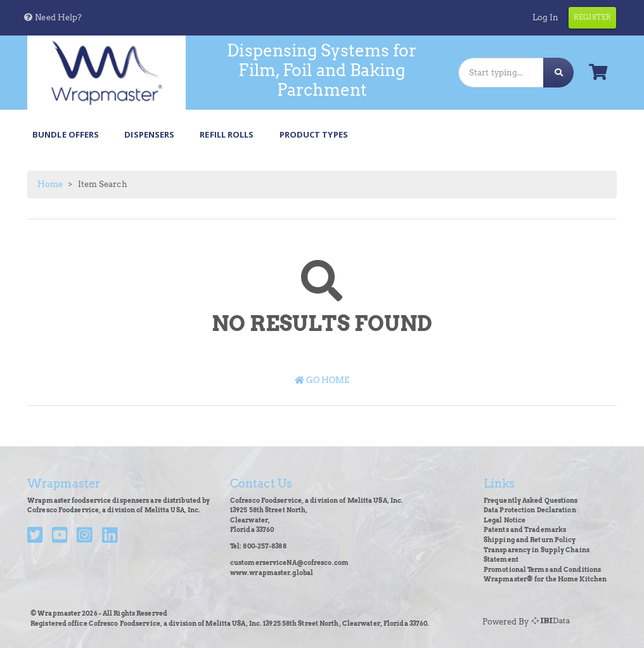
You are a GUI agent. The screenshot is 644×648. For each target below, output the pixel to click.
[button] (52, 18)
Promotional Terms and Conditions (542, 570)
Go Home (322, 380)
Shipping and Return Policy (530, 540)
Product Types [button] (314, 134)
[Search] (501, 73)
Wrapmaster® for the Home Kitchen (545, 579)
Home (50, 184)
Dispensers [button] (149, 134)
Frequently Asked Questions (531, 501)
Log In (546, 17)
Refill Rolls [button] (227, 134)
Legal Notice (505, 520)
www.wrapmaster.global (272, 573)
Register (592, 17)
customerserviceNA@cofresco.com (289, 563)
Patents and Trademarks (525, 530)
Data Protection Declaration (530, 510)
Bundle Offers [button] (66, 134)
